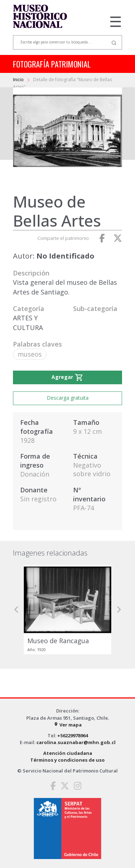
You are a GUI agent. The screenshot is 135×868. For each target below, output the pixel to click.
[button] (17, 610)
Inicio (19, 80)
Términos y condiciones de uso (67, 760)
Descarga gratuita (68, 398)
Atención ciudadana (68, 753)
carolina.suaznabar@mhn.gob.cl (76, 742)
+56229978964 (73, 735)
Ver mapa (68, 725)
